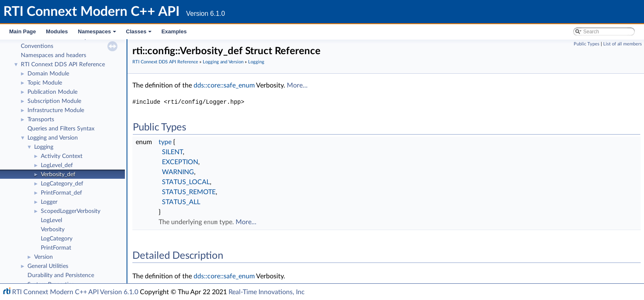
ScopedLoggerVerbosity (71, 211)
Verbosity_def (58, 175)
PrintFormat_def (61, 193)
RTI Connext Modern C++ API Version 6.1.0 (75, 292)
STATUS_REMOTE (189, 192)
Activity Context (62, 156)
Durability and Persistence (61, 275)
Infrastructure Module (56, 110)
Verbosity (53, 230)
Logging (44, 147)
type (165, 142)
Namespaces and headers (53, 55)
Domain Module (48, 74)
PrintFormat (56, 248)
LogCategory (57, 239)
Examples (174, 31)
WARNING (178, 172)
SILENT (172, 152)
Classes (139, 34)
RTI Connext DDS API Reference (63, 65)
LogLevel (51, 220)
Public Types (587, 44)
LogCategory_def (62, 184)
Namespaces (98, 34)
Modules (57, 31)
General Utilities (48, 266)
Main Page (22, 31)
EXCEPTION (180, 162)
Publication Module (52, 92)
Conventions (37, 46)
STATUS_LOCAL (186, 182)
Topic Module (45, 83)
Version (44, 257)
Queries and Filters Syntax (61, 129)
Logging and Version (53, 138)
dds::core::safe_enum (224, 85)
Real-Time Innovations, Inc (267, 292)
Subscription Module (54, 101)
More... (297, 85)
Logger (49, 202)
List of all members (623, 44)
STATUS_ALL (181, 202)
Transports (41, 120)
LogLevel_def (57, 165)
